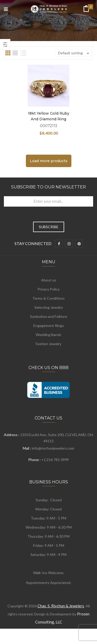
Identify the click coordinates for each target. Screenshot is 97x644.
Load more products (49, 161)
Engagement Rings (49, 326)
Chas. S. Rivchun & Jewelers (61, 606)
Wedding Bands (48, 335)
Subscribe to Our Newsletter (48, 187)
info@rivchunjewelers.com (53, 448)
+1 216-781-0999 (55, 460)
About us (49, 280)
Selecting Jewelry (49, 307)
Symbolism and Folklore (49, 316)
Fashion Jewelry (48, 344)
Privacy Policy (48, 289)
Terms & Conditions (48, 298)
